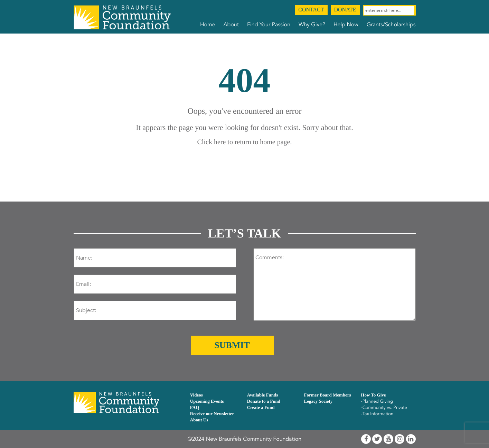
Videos (196, 395)
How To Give (373, 395)
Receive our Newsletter (212, 414)
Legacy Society (318, 401)
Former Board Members (327, 395)
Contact (311, 10)
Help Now (346, 25)
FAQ (195, 407)
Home (208, 25)
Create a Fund (261, 407)
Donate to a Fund (264, 401)
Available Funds (263, 395)
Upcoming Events (207, 401)
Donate (345, 10)
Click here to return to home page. (245, 142)
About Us (199, 420)
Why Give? (312, 25)
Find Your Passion (269, 25)
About (231, 25)
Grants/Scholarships (391, 25)
